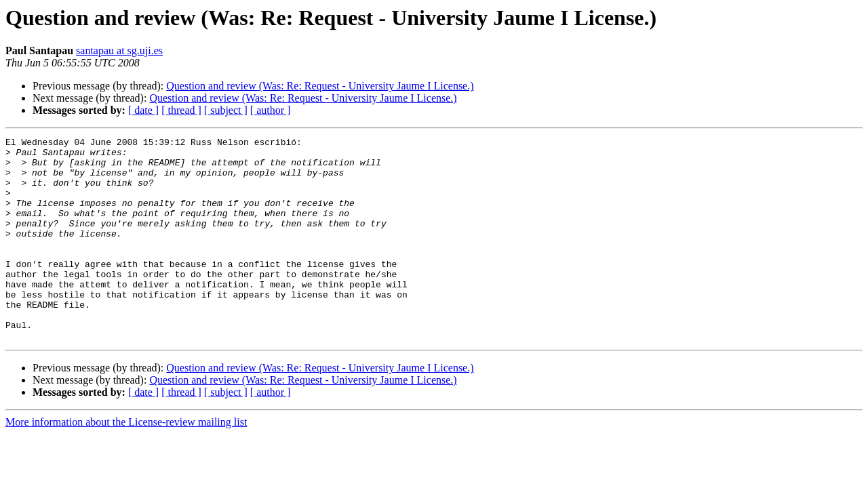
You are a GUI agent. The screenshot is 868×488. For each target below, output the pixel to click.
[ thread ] (181, 110)
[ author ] (271, 110)
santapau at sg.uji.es (119, 50)
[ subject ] (226, 110)
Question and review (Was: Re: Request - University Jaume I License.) (320, 86)
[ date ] (143, 110)
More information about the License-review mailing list (126, 463)
